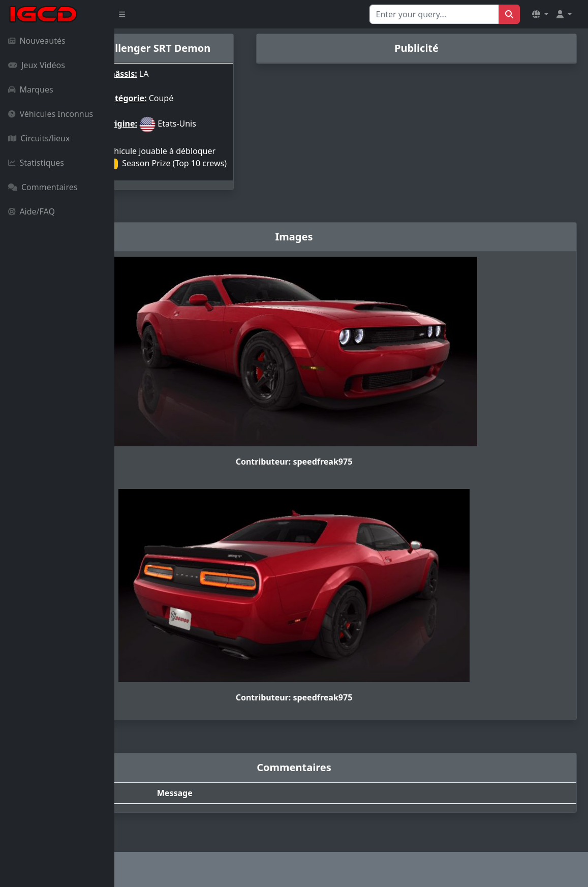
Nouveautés (37, 41)
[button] (540, 14)
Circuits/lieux (39, 138)
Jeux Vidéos (37, 65)
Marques (31, 89)
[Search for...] (434, 14)
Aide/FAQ (32, 211)
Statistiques (36, 163)
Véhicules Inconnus (51, 114)
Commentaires (43, 187)
